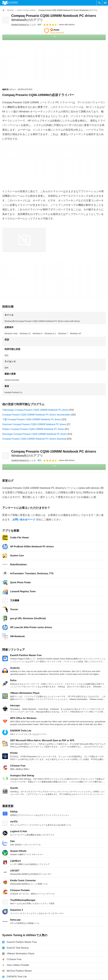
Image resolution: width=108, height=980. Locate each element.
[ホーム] (3, 10)
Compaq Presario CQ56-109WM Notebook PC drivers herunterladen (36, 415)
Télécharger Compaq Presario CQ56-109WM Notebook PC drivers (36, 410)
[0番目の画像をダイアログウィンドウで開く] (24, 240)
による (24, 25)
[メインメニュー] (105, 3)
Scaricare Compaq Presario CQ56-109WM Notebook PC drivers (34, 424)
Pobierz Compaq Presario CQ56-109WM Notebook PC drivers (33, 429)
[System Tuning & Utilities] (26, 10)
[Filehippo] (10, 3)
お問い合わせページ (24, 520)
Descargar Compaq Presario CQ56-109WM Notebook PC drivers (35, 434)
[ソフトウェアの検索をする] (99, 3)
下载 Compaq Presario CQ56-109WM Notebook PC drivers (32, 419)
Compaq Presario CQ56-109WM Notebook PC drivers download (34, 439)
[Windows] (11, 10)
